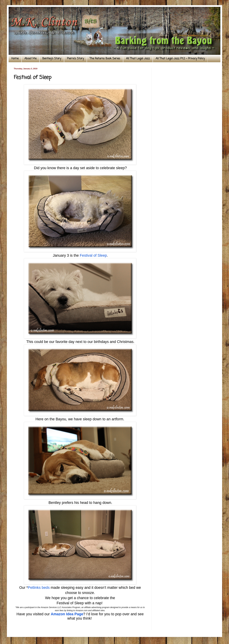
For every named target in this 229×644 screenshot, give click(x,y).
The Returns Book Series (105, 59)
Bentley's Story (52, 59)
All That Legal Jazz (138, 59)
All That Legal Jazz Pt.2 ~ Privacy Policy (180, 59)
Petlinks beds (39, 588)
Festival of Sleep (93, 255)
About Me (30, 59)
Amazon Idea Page (67, 614)
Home (15, 59)
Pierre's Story (75, 59)
